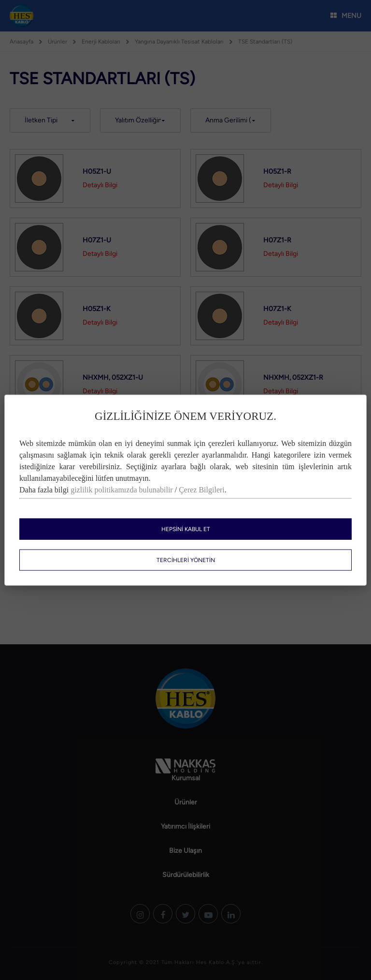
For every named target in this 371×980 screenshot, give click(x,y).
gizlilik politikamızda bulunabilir (122, 489)
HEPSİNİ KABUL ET (186, 529)
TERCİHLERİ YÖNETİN (186, 560)
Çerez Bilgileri (202, 489)
